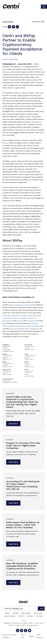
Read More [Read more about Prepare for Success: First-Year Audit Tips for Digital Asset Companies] (13, 462)
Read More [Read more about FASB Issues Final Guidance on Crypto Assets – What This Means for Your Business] (13, 544)
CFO (21, 321)
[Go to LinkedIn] (18, 631)
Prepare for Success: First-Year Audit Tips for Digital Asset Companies (23, 446)
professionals (33, 329)
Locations (24, 621)
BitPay (8, 72)
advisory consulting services (19, 305)
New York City (17, 623)
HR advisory (32, 321)
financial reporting (12, 315)
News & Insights (26, 613)
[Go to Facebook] (26, 631)
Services (7, 613)
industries (34, 323)
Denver (11, 625)
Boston (31, 623)
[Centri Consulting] (11, 7)
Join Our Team (38, 613)
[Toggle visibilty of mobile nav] (44, 7)
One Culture (39, 616)
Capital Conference (10, 616)
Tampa (17, 625)
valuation (23, 318)
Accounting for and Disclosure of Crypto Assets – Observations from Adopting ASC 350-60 (23, 485)
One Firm (21, 616)
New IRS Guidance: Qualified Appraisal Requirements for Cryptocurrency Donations (22, 566)
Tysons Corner (39, 623)
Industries (16, 613)
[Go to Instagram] (22, 631)
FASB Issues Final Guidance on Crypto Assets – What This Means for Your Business (23, 525)
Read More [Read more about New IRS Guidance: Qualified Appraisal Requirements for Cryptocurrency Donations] (13, 582)
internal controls (26, 315)
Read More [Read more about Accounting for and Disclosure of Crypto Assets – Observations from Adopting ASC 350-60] (13, 503)
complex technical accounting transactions (24, 326)
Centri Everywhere (33, 625)
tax (18, 321)
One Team (30, 616)
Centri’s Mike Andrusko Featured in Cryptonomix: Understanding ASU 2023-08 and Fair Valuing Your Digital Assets (22, 402)
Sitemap (31, 636)
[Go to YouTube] (30, 631)
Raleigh (25, 623)
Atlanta (23, 625)
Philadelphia (7, 623)
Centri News (8, 22)
